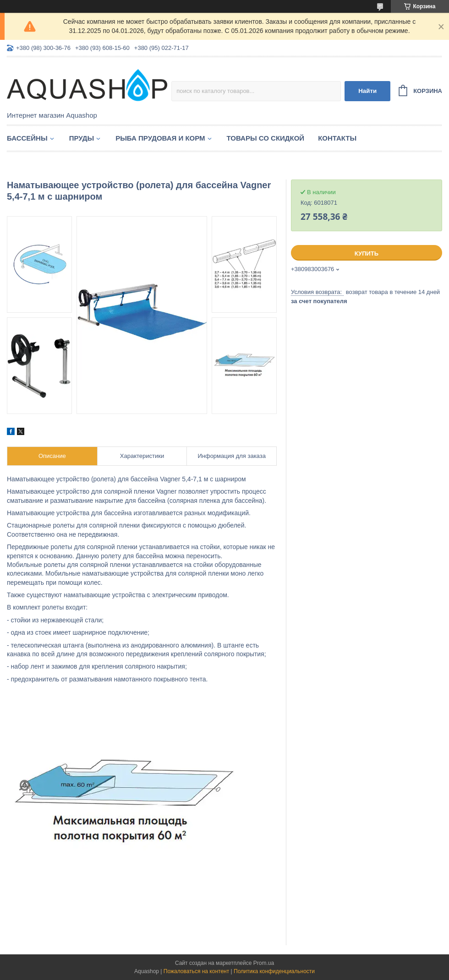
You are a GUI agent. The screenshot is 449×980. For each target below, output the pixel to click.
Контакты (337, 138)
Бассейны (27, 138)
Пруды (82, 138)
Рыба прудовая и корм (160, 138)
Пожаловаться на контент (196, 971)
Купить (367, 253)
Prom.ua (264, 963)
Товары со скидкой (266, 138)
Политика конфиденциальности (274, 971)
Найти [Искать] (367, 91)
